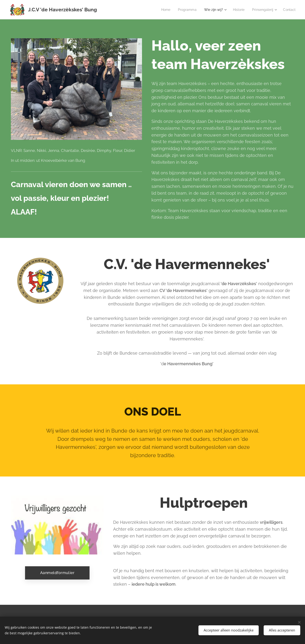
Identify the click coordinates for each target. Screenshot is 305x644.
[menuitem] (158, 10)
